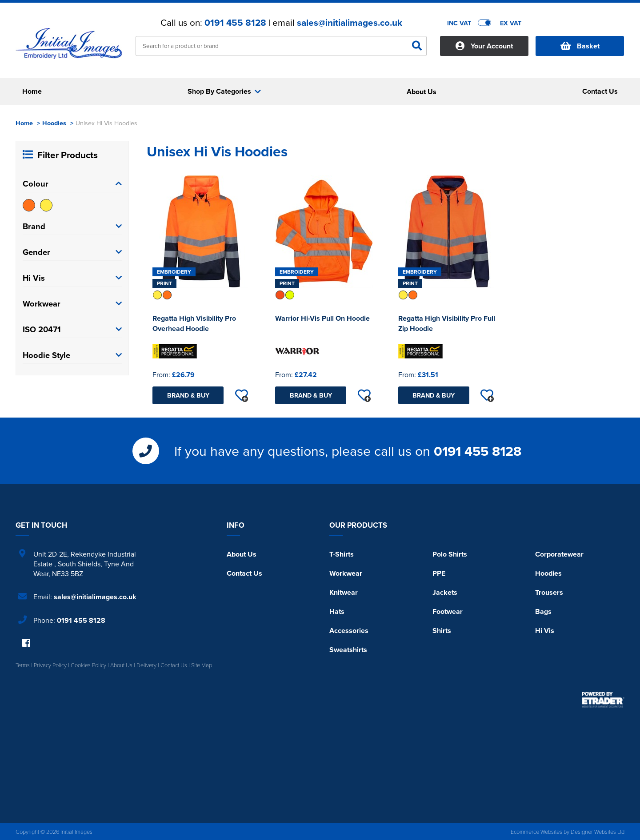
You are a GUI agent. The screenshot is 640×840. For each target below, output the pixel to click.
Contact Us (244, 573)
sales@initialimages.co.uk (350, 23)
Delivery (146, 665)
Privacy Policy (50, 665)
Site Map (202, 665)
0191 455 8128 (235, 23)
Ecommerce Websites (536, 832)
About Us (242, 554)
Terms (23, 665)
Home (24, 123)
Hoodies (54, 123)
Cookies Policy (88, 665)
